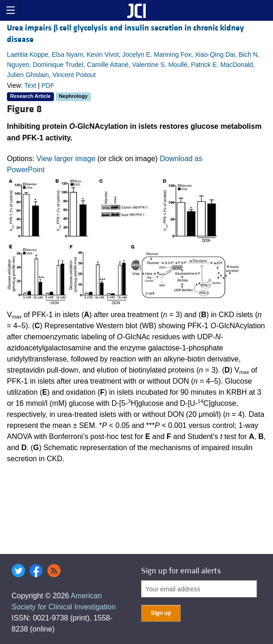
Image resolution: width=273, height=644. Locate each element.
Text (30, 85)
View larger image (66, 159)
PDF (48, 85)
